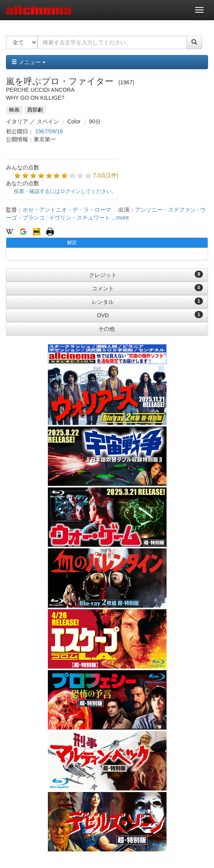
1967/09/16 (49, 131)
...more (120, 218)
